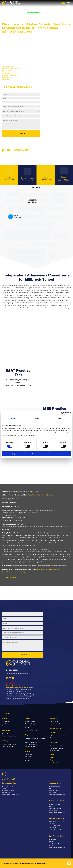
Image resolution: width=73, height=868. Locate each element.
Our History (54, 738)
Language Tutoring (31, 730)
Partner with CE (55, 729)
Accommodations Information (59, 746)
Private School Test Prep (10, 744)
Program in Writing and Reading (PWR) (35, 739)
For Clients (54, 743)
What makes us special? (58, 736)
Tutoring (28, 718)
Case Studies (29, 761)
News (52, 757)
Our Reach (28, 757)
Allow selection (36, 454)
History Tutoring (30, 724)
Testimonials (29, 759)
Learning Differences (31, 746)
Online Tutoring (30, 722)
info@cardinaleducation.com (20, 673)
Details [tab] (36, 419)
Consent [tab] (13, 419)
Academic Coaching (31, 742)
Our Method (6, 724)
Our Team (5, 726)
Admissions (6, 731)
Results (27, 751)
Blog (52, 760)
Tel (60, 3)
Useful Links (54, 722)
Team (64, 3)
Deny (13, 454)
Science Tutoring (30, 726)
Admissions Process (57, 748)
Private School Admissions (10, 736)
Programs (28, 735)
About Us (5, 718)
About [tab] (60, 419)
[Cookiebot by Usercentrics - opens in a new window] (62, 413)
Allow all (60, 454)
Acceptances (29, 755)
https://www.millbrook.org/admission (41, 495)
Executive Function (31, 744)
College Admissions (8, 734)
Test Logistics (54, 750)
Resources (54, 718)
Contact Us (54, 762)
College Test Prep (8, 746)
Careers (53, 732)
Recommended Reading (58, 724)
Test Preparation (8, 741)
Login (52, 755)
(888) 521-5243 (14, 670)
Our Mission (6, 722)
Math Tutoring (29, 728)
